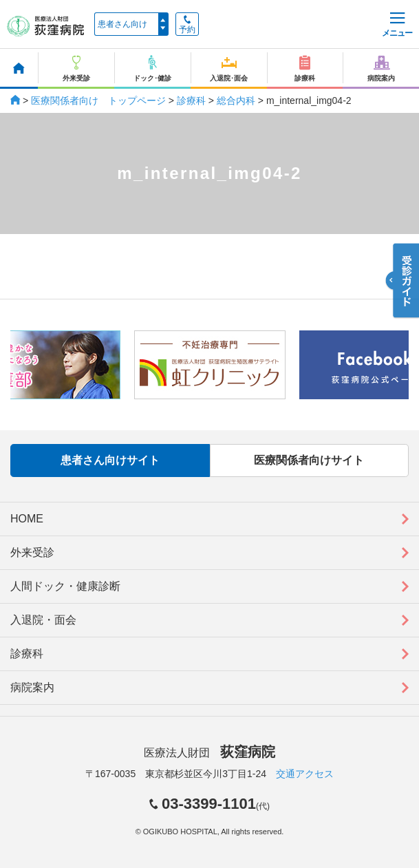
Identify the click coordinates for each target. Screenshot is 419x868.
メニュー (397, 25)
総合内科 (236, 100)
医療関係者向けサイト (309, 460)
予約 (187, 25)
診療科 (191, 100)
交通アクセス (305, 774)
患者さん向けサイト (110, 460)
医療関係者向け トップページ (98, 100)
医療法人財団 (209, 753)
